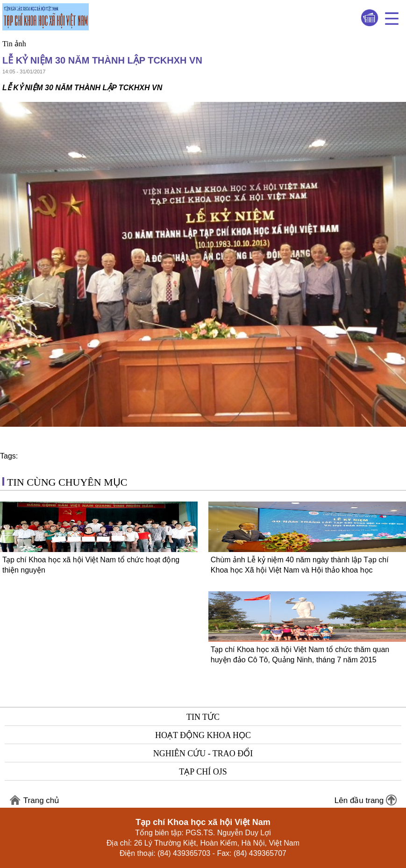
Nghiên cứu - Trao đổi (203, 753)
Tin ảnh (14, 44)
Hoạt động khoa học (203, 735)
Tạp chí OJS (203, 772)
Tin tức (203, 717)
